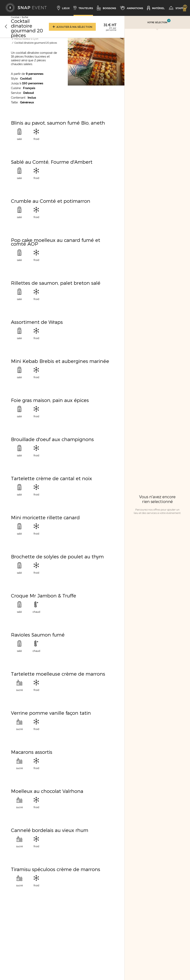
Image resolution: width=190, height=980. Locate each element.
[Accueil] (26, 8)
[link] (185, 7)
